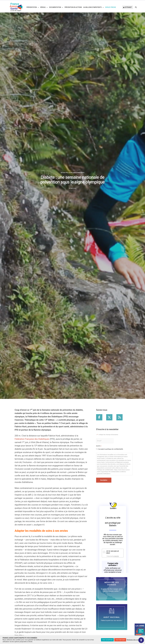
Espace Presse (111, 7)
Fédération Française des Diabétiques (32, 439)
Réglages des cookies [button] (134, 640)
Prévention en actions (73, 7)
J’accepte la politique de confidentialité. (111, 449)
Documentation (55, 7)
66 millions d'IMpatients (76, 173)
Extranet (128, 7)
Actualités (64, 173)
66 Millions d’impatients (92, 7)
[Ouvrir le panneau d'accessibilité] (141, 640)
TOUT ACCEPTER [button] (107, 640)
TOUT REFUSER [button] (120, 640)
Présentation (32, 7)
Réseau (43, 7)
